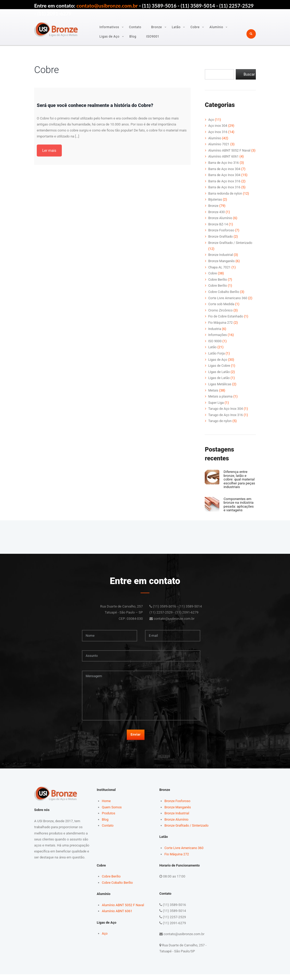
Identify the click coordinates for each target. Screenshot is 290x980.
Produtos (109, 819)
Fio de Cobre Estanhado (226, 319)
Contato (135, 27)
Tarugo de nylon (220, 422)
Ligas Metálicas (220, 386)
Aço (211, 120)
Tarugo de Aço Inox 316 (226, 416)
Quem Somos (112, 813)
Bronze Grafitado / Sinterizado (231, 247)
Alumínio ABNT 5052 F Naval (230, 150)
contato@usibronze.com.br (107, 5)
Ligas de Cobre (219, 368)
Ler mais (49, 151)
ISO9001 (153, 37)
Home (107, 807)
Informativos (109, 27)
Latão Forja (217, 356)
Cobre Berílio (218, 283)
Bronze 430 (217, 216)
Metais (213, 392)
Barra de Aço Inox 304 (225, 180)
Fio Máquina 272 (221, 325)
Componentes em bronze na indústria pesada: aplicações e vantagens (239, 509)
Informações (218, 337)
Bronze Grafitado (221, 241)
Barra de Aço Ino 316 (224, 168)
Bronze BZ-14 (218, 228)
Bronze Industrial (221, 259)
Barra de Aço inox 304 (225, 174)
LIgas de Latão (219, 374)
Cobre (195, 27)
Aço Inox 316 (218, 132)
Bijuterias (215, 204)
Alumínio (216, 27)
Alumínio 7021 (219, 144)
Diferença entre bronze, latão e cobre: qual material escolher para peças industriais (238, 482)
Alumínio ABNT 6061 (224, 162)
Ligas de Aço (109, 37)
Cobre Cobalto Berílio (224, 295)
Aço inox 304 (218, 126)
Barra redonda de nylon (225, 198)
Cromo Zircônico (221, 313)
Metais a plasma (221, 398)
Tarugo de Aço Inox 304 (226, 410)
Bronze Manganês (222, 265)
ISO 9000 (215, 343)
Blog (133, 37)
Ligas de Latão (219, 380)
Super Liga (216, 404)
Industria (215, 331)
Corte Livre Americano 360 (228, 301)
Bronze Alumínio (220, 222)
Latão (176, 27)
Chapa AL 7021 (220, 271)
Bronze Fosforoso (221, 235)
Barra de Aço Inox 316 (225, 186)
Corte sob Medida (222, 307)
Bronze (157, 27)
